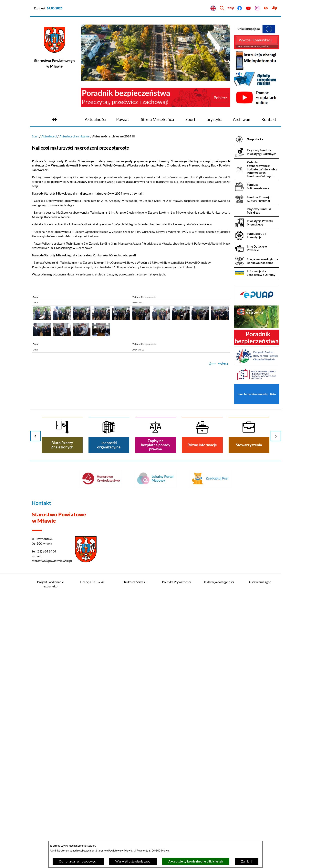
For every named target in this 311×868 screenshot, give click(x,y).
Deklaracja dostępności (218, 582)
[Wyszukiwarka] (222, 8)
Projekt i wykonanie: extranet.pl (51, 584)
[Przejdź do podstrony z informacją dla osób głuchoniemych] (275, 8)
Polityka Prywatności (176, 582)
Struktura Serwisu (135, 582)
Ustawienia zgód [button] (260, 582)
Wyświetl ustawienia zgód (133, 861)
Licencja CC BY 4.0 (93, 582)
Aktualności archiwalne (74, 136)
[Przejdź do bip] (231, 8)
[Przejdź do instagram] (257, 8)
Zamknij (247, 861)
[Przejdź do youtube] (248, 8)
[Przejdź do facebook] (240, 8)
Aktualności (49, 136)
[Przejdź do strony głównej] (55, 119)
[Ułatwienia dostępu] (266, 8)
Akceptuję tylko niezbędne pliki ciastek (196, 861)
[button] (42, 319)
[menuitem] (95, 120)
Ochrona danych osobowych (78, 861)
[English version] (213, 8)
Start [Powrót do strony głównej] (35, 136)
